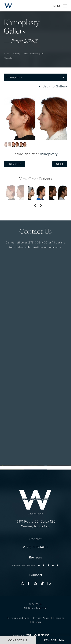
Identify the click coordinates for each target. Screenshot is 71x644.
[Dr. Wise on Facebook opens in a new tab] (29, 583)
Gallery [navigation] (17, 54)
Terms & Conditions (18, 618)
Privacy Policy (41, 618)
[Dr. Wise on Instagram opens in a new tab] (22, 583)
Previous (14, 164)
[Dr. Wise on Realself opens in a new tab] (49, 583)
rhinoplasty (49, 154)
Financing (59, 618)
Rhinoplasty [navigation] (9, 58)
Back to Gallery (53, 86)
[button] (65, 6)
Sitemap (37, 622)
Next (60, 164)
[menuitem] (22, 583)
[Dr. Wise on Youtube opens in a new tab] (35, 583)
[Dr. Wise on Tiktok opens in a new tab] (42, 583)
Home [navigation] (7, 54)
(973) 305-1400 (38, 224)
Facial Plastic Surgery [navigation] (34, 54)
